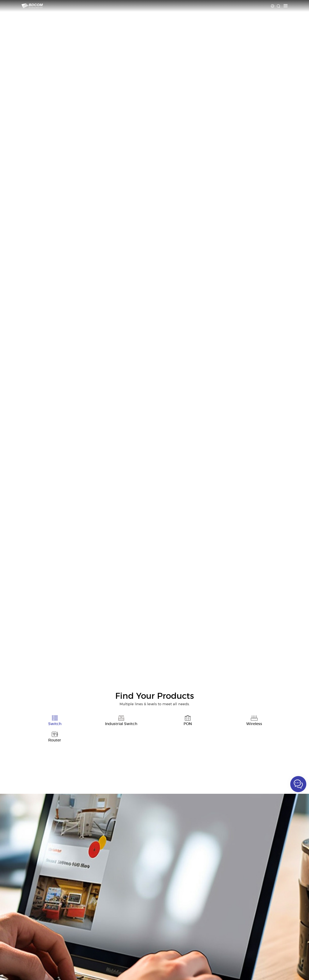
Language (273, 6)
